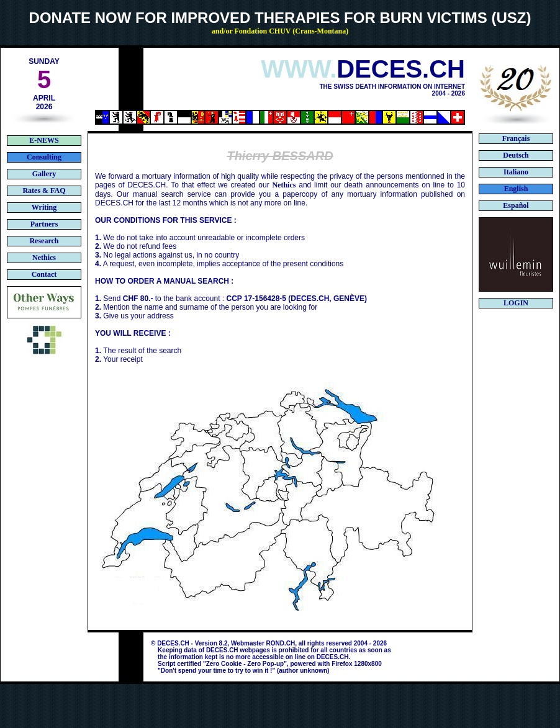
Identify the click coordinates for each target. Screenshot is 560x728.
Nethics (284, 185)
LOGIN (516, 303)
